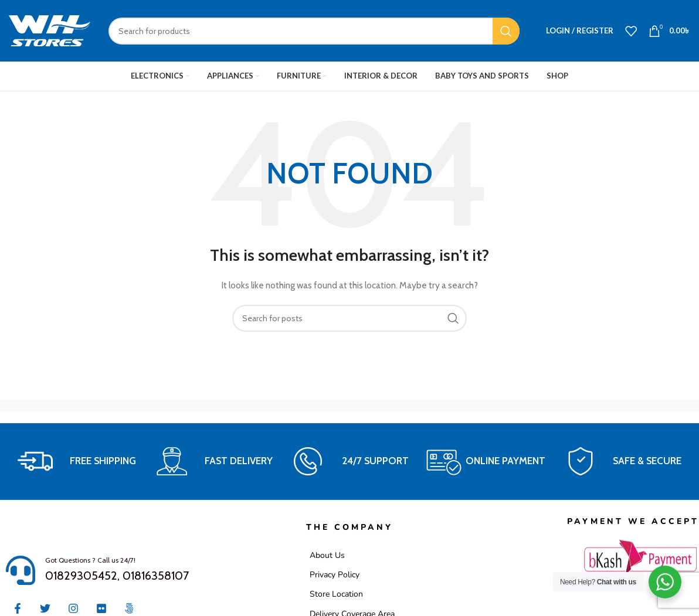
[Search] (314, 31)
